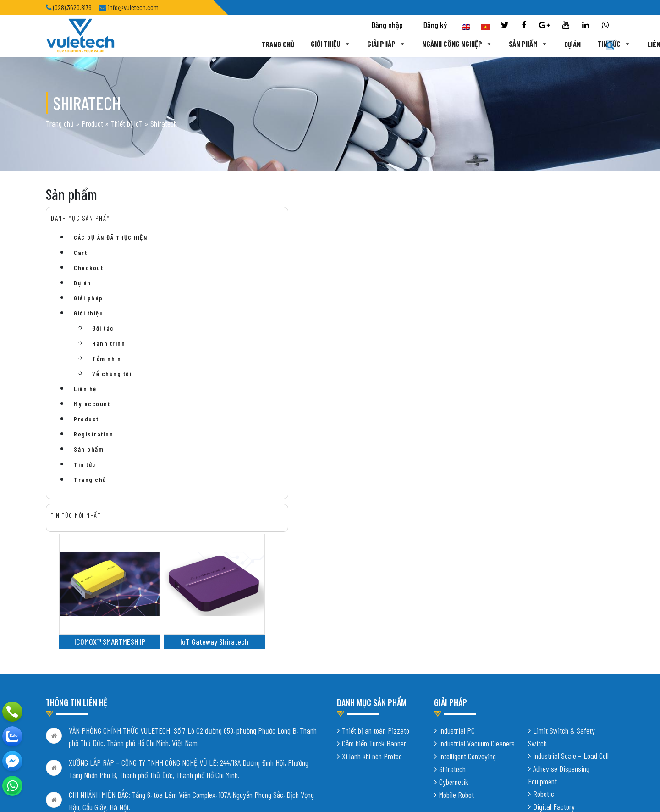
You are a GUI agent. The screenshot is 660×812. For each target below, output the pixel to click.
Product (92, 125)
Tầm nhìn (107, 362)
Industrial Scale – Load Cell (571, 621)
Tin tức (555, 44)
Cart (80, 257)
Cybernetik (454, 647)
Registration (93, 438)
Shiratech (452, 634)
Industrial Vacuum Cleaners (477, 608)
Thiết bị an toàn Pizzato (376, 596)
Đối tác (103, 332)
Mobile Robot (456, 660)
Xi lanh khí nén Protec (372, 621)
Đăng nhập (387, 26)
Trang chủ (216, 44)
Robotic (544, 659)
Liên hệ (599, 44)
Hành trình (109, 347)
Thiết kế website (160, 789)
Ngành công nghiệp (397, 44)
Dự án (513, 44)
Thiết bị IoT (127, 125)
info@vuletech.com (95, 731)
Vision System (553, 685)
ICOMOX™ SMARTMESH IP (249, 299)
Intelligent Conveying (467, 621)
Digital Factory (554, 672)
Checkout (88, 272)
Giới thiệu (269, 44)
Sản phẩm (468, 44)
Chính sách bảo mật (73, 751)
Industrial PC (457, 596)
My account (92, 408)
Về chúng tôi (112, 378)
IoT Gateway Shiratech (341, 299)
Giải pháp (326, 44)
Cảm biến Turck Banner (374, 608)
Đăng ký (435, 26)
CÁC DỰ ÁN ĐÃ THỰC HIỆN (110, 241)
